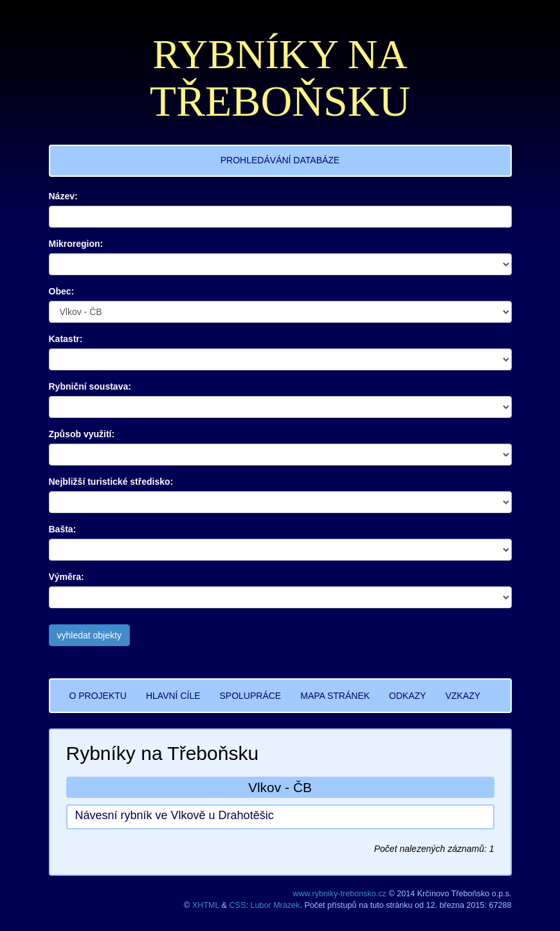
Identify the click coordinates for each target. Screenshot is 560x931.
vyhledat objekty (89, 635)
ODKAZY (408, 696)
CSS (238, 905)
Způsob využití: (82, 434)
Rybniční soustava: (90, 386)
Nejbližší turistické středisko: (111, 482)
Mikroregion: (76, 244)
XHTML (206, 905)
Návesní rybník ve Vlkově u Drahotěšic (175, 815)
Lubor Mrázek (275, 905)
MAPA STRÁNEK (335, 696)
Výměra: (67, 577)
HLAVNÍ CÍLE (173, 696)
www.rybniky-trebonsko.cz (339, 894)
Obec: (62, 291)
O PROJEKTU (98, 696)
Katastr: (66, 339)
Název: (63, 196)
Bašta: (63, 529)
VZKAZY (463, 696)
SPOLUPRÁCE (251, 696)
